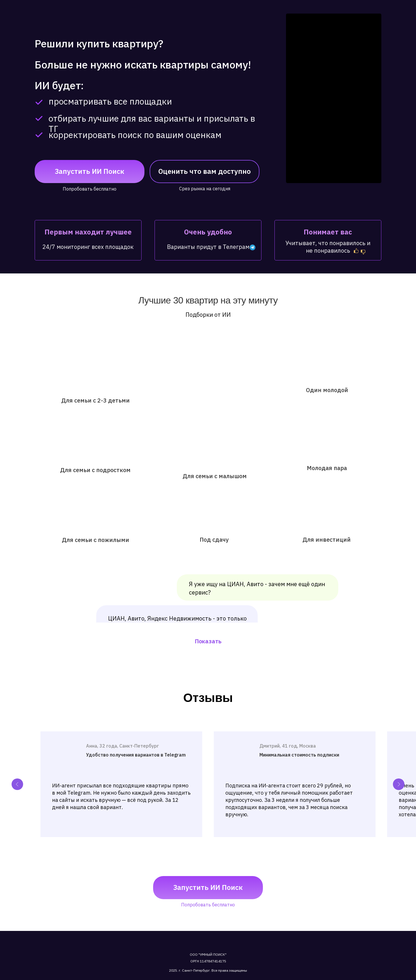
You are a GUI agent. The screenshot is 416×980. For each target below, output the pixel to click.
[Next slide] (399, 784)
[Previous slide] (17, 784)
